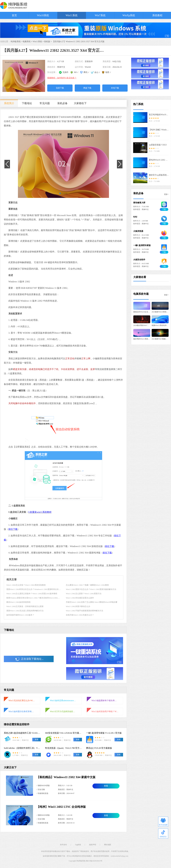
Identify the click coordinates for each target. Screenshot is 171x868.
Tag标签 (78, 845)
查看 (106, 786)
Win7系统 (100, 15)
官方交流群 (163, 822)
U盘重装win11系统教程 (40, 512)
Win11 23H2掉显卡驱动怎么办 (78, 606)
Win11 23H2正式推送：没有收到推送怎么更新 (25, 606)
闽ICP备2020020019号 (94, 861)
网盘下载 (87, 88)
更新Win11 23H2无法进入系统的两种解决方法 (25, 611)
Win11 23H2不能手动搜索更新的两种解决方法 (85, 611)
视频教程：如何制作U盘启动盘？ (62, 78)
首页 (14, 15)
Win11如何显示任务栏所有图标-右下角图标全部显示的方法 (22, 712)
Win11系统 (72, 15)
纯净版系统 (81, 861)
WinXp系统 (129, 15)
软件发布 (63, 845)
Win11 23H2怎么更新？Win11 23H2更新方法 (84, 594)
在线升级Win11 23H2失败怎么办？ (80, 615)
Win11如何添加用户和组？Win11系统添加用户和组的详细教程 (105, 712)
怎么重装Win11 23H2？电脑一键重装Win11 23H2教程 (87, 585)
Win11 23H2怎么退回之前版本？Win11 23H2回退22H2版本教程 (32, 594)
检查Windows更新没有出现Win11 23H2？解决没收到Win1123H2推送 (34, 598)
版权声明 (93, 845)
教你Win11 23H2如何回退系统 (19, 602)
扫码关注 (163, 834)
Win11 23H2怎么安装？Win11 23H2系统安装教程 (26, 585)
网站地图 (108, 845)
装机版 (47, 42)
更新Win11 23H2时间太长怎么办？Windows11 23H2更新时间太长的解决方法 (37, 589)
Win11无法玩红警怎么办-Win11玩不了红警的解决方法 (22, 701)
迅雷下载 (60, 88)
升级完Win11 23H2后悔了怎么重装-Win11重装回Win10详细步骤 (92, 602)
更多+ (166, 194)
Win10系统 (43, 15)
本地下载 (115, 88)
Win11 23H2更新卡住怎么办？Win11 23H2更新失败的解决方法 (91, 589)
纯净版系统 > (17, 42)
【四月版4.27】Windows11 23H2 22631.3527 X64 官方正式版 (78, 42)
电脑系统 (27, 42)
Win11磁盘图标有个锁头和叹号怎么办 (105, 701)
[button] (60, 193)
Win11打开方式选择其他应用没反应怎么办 (63, 712)
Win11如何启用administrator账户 (63, 701)
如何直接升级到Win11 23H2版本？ (20, 615)
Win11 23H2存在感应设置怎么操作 (80, 598)
